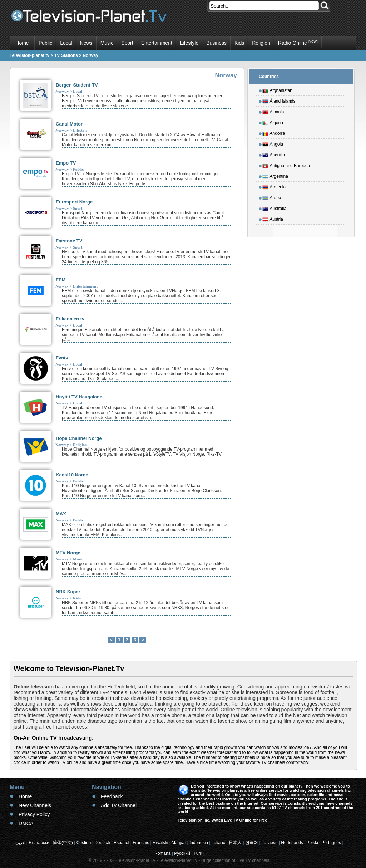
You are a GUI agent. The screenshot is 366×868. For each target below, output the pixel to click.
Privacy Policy (34, 814)
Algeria (273, 122)
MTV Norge (68, 553)
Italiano (219, 843)
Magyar (179, 843)
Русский (182, 853)
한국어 (252, 843)
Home (22, 43)
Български (39, 843)
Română (162, 853)
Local (66, 43)
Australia (274, 207)
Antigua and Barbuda (286, 165)
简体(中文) (63, 843)
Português (331, 843)
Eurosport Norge (74, 202)
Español (121, 843)
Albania (273, 111)
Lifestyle (189, 43)
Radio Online (298, 42)
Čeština (84, 843)
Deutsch (102, 843)
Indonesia (199, 843)
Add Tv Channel (119, 805)
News (86, 43)
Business (216, 43)
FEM (61, 280)
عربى (20, 843)
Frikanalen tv (70, 319)
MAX (61, 514)
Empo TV (66, 163)
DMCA (26, 823)
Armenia (274, 186)
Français (141, 843)
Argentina (275, 175)
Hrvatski (160, 843)
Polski (312, 843)
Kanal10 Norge (72, 475)
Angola (273, 143)
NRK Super (68, 592)
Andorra (274, 132)
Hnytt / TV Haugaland (79, 397)
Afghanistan (277, 89)
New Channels (35, 805)
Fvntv (62, 358)
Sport (127, 43)
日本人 (235, 843)
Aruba (272, 197)
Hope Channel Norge (79, 438)
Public (45, 43)
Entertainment (157, 43)
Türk (198, 853)
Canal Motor (69, 124)
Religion (261, 43)
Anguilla (274, 154)
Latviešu (270, 843)
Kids (239, 43)
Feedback (112, 796)
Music (107, 43)
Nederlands (292, 843)
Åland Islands (279, 100)
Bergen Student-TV (77, 85)
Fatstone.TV (69, 241)
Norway (62, 91)
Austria (273, 218)
